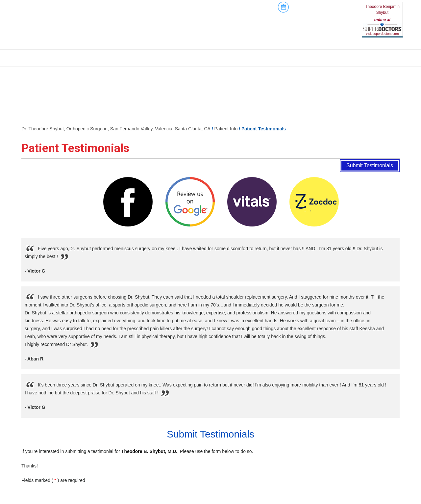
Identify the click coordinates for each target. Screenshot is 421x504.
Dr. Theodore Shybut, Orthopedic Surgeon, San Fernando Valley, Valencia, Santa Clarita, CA (116, 129)
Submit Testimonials (370, 165)
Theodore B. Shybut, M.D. (149, 451)
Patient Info (226, 129)
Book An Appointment (315, 7)
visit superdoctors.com (382, 34)
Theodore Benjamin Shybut (382, 10)
